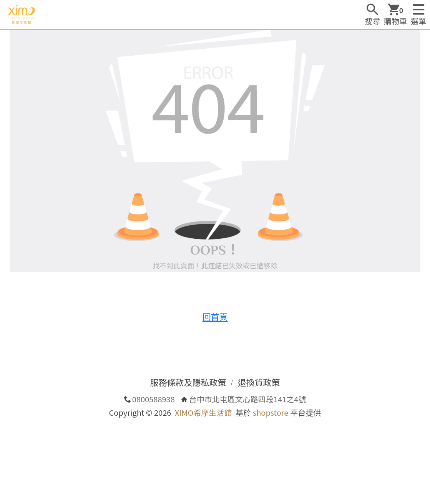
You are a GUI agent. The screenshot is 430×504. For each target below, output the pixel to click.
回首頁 (215, 316)
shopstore (271, 412)
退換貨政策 (259, 382)
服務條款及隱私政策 (188, 382)
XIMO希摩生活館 (203, 412)
